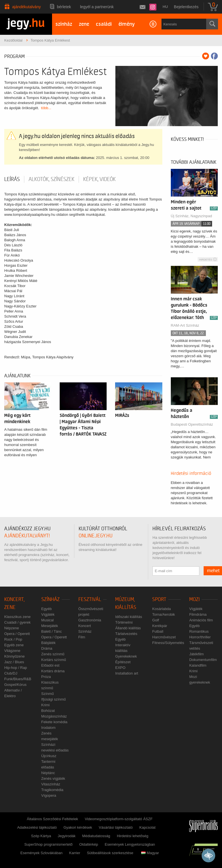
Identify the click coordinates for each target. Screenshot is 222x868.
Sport (159, 599)
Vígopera (49, 795)
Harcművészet (164, 637)
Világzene (12, 651)
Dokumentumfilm (203, 660)
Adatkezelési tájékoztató (37, 827)
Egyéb (47, 609)
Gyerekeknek (126, 656)
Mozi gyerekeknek (200, 679)
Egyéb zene (14, 645)
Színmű (48, 694)
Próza (46, 677)
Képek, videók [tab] (99, 179)
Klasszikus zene (17, 617)
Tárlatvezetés (126, 634)
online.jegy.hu (96, 536)
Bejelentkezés (186, 7)
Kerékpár (160, 626)
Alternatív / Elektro (13, 693)
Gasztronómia (90, 620)
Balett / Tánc (52, 631)
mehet (213, 571)
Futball (158, 631)
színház (64, 24)
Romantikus (199, 631)
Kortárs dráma (53, 671)
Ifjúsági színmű (54, 699)
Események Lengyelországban (130, 844)
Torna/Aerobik (163, 614)
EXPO (120, 668)
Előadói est (50, 665)
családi (104, 24)
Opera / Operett (17, 634)
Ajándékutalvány (26, 7)
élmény (127, 24)
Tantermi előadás (48, 764)
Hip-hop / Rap (16, 668)
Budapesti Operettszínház (192, 424)
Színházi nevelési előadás (55, 747)
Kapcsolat (147, 827)
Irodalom (49, 728)
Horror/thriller (200, 637)
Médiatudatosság (96, 836)
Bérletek (64, 7)
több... (46, 108)
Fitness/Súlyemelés (168, 643)
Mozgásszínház (54, 716)
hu (165, 7)
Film (82, 637)
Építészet (123, 662)
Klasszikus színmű (50, 685)
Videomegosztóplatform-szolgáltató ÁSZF (119, 819)
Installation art (127, 673)
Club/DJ (11, 673)
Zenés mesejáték (50, 736)
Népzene (12, 628)
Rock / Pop (13, 639)
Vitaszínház (51, 784)
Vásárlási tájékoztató (116, 827)
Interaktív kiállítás (123, 648)
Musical (48, 620)
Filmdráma (198, 614)
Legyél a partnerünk (97, 7)
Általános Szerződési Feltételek (52, 819)
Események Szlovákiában (41, 853)
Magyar (150, 853)
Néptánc (48, 773)
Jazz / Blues (14, 662)
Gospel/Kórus (15, 685)
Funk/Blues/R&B (18, 679)
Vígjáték (48, 614)
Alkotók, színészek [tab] (51, 179)
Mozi (194, 599)
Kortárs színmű (54, 660)
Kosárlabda (161, 609)
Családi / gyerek (17, 622)
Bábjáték (49, 643)
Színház (50, 599)
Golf (156, 620)
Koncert (85, 626)
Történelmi (124, 622)
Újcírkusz (49, 756)
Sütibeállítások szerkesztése (110, 853)
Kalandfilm (198, 665)
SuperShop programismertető (49, 844)
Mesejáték (50, 626)
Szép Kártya (41, 836)
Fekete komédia (54, 722)
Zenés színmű (53, 654)
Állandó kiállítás (128, 628)
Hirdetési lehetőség (132, 836)
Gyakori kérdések (78, 827)
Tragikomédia (52, 790)
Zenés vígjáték (53, 778)
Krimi (46, 705)
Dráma (47, 648)
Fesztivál (90, 599)
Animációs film (201, 620)
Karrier (75, 853)
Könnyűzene (14, 656)
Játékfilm (196, 654)
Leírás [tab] (12, 179)
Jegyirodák (67, 836)
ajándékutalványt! (27, 536)
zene (84, 24)
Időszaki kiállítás (129, 617)
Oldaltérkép (89, 844)
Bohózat (48, 711)
